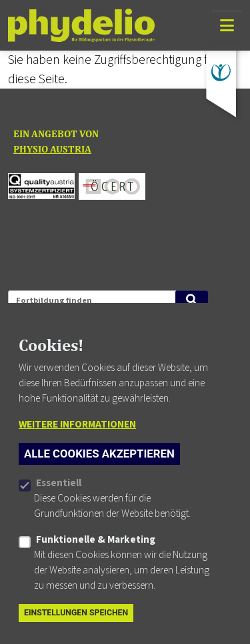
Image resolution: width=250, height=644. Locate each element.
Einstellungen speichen (76, 634)
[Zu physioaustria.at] (221, 73)
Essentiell (59, 504)
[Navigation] (227, 26)
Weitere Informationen (77, 446)
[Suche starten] (192, 300)
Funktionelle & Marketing (96, 561)
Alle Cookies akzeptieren (99, 475)
